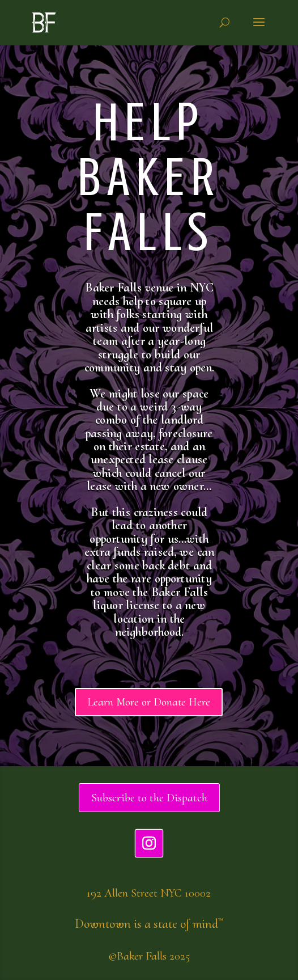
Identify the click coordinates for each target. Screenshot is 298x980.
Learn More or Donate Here (149, 702)
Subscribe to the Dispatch (149, 798)
